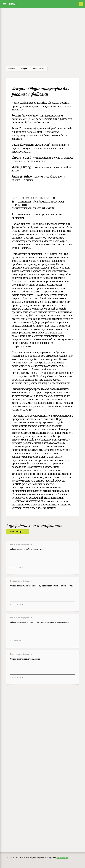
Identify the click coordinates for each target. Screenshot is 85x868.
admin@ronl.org (62, 858)
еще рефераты (18, 532)
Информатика (38, 69)
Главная (12, 69)
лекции (24, 69)
